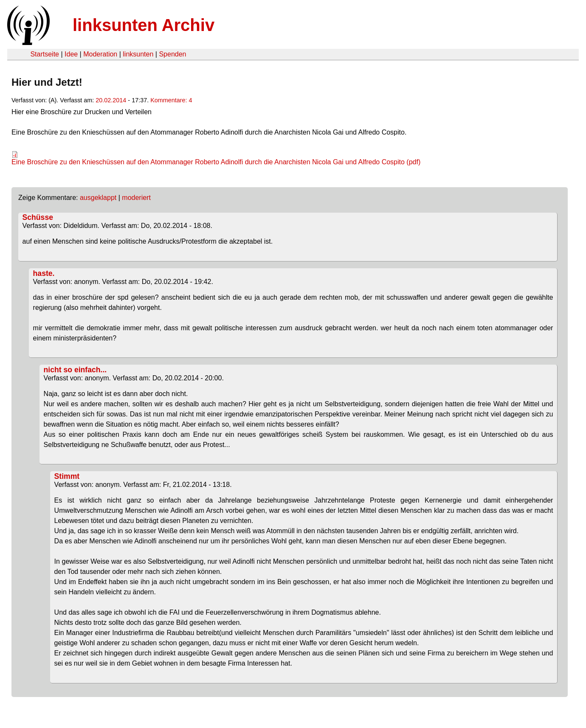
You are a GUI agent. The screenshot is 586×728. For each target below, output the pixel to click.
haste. (44, 273)
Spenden (172, 54)
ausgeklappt (98, 198)
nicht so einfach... (75, 370)
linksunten (138, 54)
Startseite (45, 54)
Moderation (100, 54)
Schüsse (38, 217)
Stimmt (67, 476)
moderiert (136, 198)
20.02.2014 (111, 100)
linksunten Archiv (144, 25)
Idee (71, 54)
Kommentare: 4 (171, 100)
